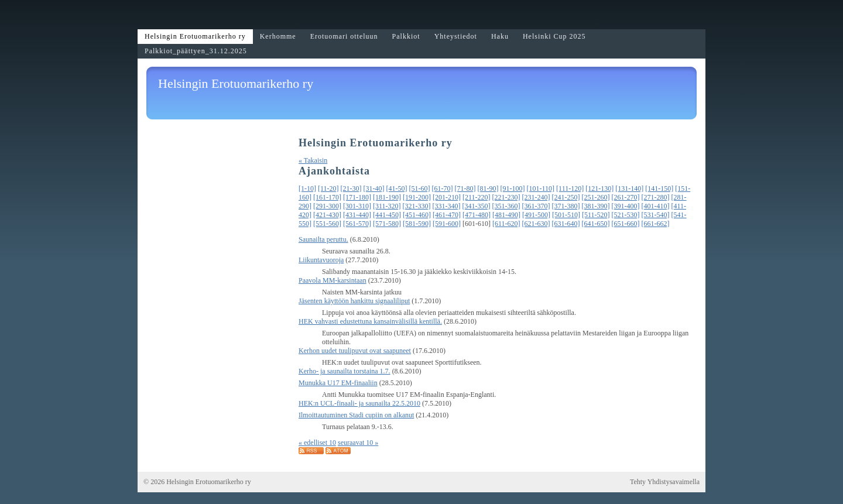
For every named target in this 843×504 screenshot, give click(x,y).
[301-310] (357, 206)
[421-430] (327, 215)
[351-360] (506, 206)
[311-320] (387, 206)
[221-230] (506, 197)
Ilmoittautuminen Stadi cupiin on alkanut (356, 415)
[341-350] (477, 206)
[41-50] (397, 188)
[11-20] (328, 188)
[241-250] (566, 197)
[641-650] (596, 224)
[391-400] (626, 206)
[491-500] (536, 215)
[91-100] (513, 188)
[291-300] (327, 206)
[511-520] (596, 215)
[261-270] (626, 197)
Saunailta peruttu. (323, 239)
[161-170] (327, 197)
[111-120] (570, 188)
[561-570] (357, 224)
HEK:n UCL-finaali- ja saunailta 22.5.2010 (359, 403)
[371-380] (566, 206)
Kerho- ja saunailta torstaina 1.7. (345, 371)
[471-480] (477, 215)
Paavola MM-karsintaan (333, 280)
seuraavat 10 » (358, 443)
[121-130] (599, 188)
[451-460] (417, 215)
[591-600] (447, 224)
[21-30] (351, 188)
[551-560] (327, 224)
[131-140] (629, 188)
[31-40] (374, 188)
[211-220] (477, 197)
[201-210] (447, 197)
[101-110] (541, 188)
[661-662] (656, 224)
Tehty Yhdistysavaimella (665, 482)
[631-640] (566, 224)
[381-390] (596, 206)
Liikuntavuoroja (321, 260)
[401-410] (656, 206)
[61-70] (443, 188)
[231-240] (536, 197)
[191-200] (417, 197)
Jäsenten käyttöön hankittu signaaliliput (354, 301)
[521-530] (626, 215)
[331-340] (447, 206)
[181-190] (387, 197)
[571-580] (387, 224)
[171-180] (357, 197)
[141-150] (659, 188)
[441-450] (387, 215)
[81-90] (488, 188)
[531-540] (656, 215)
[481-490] (506, 215)
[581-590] (417, 224)
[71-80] (465, 188)
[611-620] (506, 224)
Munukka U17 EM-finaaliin (338, 383)
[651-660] (626, 224)
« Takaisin (313, 160)
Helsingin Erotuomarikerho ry (236, 83)
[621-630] (536, 224)
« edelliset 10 (317, 443)
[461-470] (447, 215)
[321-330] (417, 206)
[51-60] (420, 188)
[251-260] (596, 197)
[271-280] (656, 197)
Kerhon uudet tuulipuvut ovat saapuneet (355, 351)
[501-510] (566, 215)
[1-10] (307, 188)
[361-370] (536, 206)
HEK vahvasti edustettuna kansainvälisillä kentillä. (370, 321)
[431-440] (357, 215)
